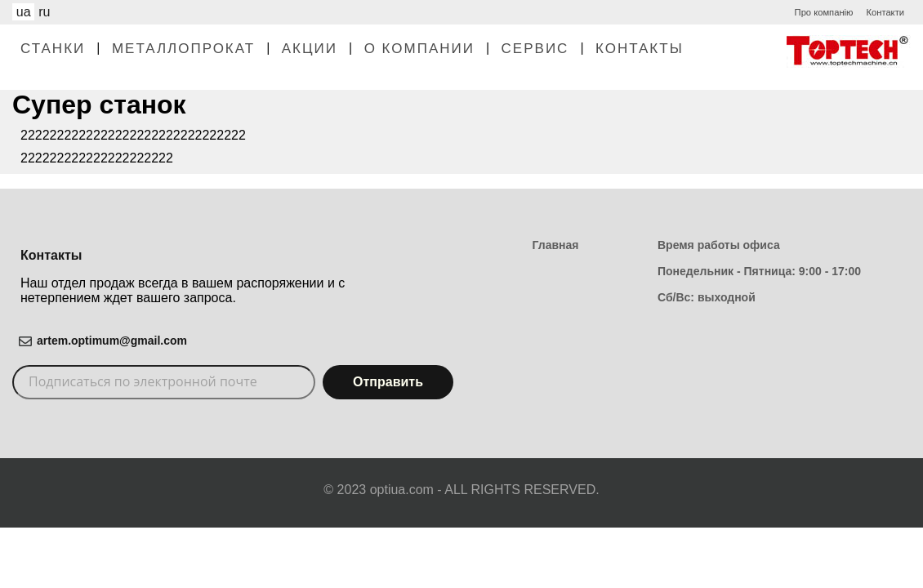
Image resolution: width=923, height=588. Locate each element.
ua (24, 12)
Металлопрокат (183, 49)
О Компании (419, 49)
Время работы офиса (719, 245)
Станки (53, 49)
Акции (310, 49)
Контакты (640, 49)
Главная (556, 245)
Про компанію (824, 12)
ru (44, 12)
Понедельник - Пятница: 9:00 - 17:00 (759, 271)
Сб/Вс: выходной (707, 297)
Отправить (388, 382)
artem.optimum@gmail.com (112, 341)
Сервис (535, 49)
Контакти (885, 12)
